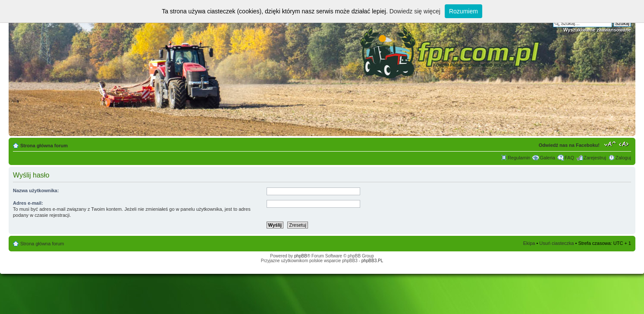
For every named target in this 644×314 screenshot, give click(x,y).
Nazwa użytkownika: (36, 190)
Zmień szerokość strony (625, 144)
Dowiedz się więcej (415, 11)
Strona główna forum (44, 146)
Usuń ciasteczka (556, 243)
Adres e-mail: (28, 203)
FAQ (569, 158)
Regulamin (519, 158)
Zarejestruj (595, 158)
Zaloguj (623, 158)
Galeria (547, 158)
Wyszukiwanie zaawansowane (597, 30)
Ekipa (529, 243)
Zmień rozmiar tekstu (610, 144)
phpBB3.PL (372, 261)
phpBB (301, 256)
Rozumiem (463, 11)
